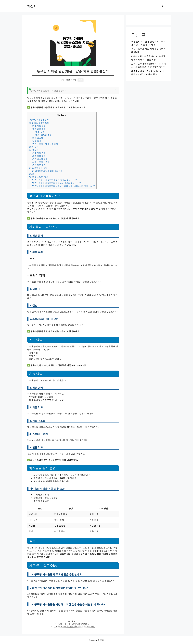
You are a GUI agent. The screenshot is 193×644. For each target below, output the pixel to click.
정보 (74, 621)
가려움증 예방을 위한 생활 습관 (47, 171)
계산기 (32, 6)
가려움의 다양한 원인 (39, 123)
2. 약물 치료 (39, 156)
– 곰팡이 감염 (43, 135)
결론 (31, 174)
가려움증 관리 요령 (38, 168)
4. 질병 (36, 141)
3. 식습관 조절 (40, 159)
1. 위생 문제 (39, 126)
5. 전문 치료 (39, 165)
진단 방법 (34, 147)
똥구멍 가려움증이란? (39, 120)
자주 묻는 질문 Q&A (38, 177)
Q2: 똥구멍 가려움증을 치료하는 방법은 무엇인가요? (56, 183)
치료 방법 (34, 150)
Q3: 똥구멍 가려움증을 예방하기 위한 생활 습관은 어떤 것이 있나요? (63, 186)
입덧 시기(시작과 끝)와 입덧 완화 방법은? (74, 624)
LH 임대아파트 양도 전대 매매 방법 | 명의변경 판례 (74, 626)
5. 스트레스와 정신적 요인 (45, 144)
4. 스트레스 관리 (41, 162)
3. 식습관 (37, 138)
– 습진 (40, 132)
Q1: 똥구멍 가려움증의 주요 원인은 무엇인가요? (54, 180)
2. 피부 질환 (39, 129)
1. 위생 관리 (39, 153)
